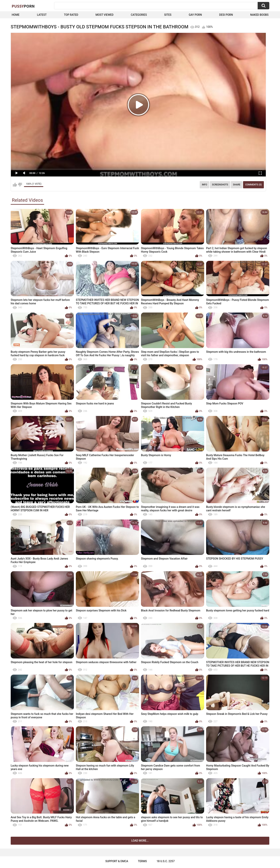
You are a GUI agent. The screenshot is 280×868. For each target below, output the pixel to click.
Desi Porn (226, 15)
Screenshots (220, 185)
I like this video (15, 185)
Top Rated (71, 15)
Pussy (23, 6)
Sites (168, 15)
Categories (139, 15)
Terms (142, 861)
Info (204, 185)
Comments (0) (253, 185)
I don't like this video (20, 185)
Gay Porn (195, 15)
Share (237, 185)
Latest (42, 15)
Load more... (140, 841)
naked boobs (259, 15)
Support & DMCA (117, 861)
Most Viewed (104, 15)
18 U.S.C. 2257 (166, 861)
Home (16, 15)
